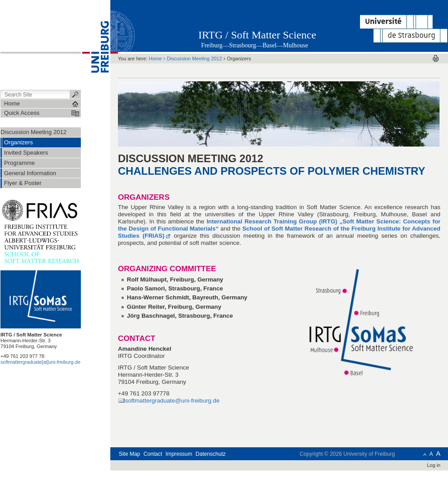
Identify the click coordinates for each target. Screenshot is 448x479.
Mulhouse (296, 45)
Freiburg (212, 45)
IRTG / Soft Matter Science (257, 35)
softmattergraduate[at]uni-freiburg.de (40, 362)
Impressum (179, 454)
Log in (434, 465)
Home (155, 59)
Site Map (130, 454)
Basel (270, 45)
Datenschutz (211, 454)
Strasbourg (243, 45)
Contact (153, 454)
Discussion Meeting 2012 (33, 132)
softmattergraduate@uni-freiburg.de (172, 401)
